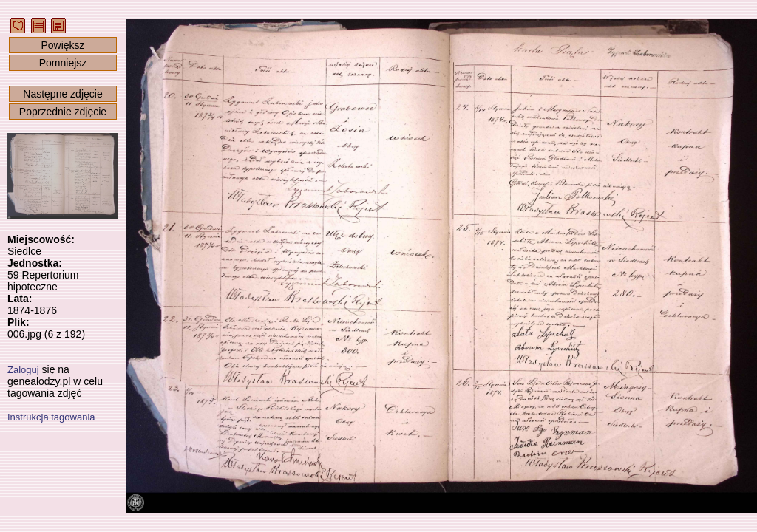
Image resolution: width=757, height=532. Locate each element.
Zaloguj (23, 370)
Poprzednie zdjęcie (63, 112)
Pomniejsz (63, 63)
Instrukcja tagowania (51, 417)
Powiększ (62, 45)
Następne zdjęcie (62, 94)
